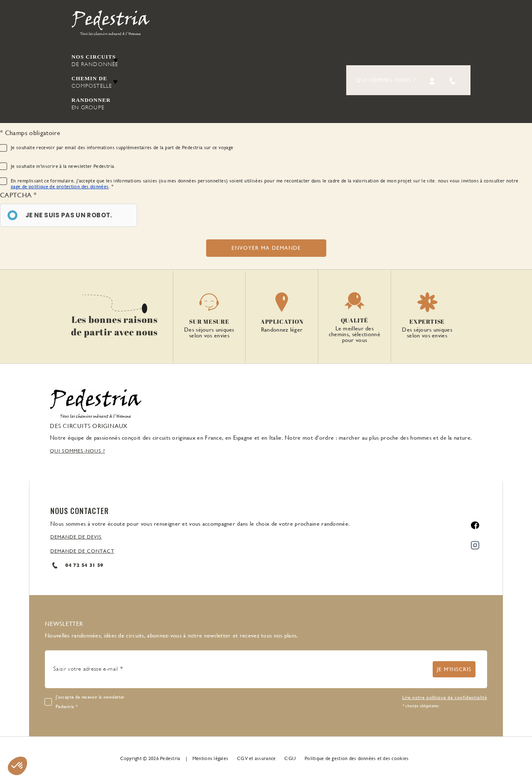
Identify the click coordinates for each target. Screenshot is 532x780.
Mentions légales (210, 758)
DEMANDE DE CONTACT (82, 551)
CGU (290, 758)
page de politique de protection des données (60, 187)
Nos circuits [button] (95, 61)
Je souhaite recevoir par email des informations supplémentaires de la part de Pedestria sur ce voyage (122, 148)
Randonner (95, 104)
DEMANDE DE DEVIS (76, 537)
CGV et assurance (256, 758)
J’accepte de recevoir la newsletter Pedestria (90, 702)
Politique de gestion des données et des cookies (357, 758)
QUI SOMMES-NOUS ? (78, 451)
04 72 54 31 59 (77, 565)
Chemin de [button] (95, 82)
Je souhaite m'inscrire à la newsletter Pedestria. (63, 166)
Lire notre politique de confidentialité (445, 698)
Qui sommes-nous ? (386, 80)
